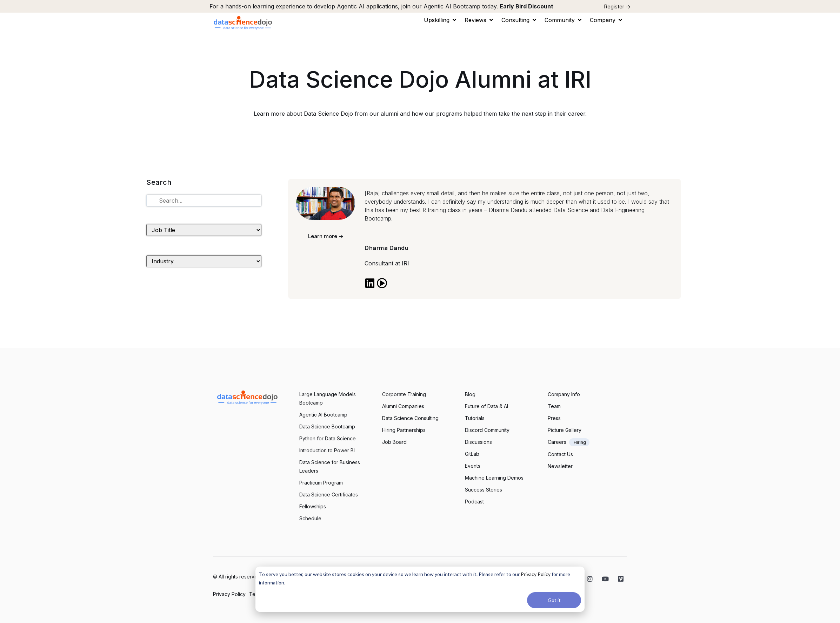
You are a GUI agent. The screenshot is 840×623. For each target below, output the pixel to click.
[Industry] (204, 261)
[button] (441, 20)
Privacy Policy (536, 574)
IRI (405, 263)
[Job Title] (204, 230)
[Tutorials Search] (204, 201)
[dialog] (420, 589)
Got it (554, 600)
